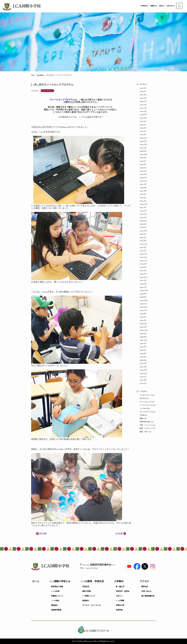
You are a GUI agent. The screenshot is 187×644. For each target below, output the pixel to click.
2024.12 (142, 101)
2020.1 (142, 280)
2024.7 (142, 118)
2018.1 (141, 360)
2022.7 (142, 191)
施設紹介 (55, 605)
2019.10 (142, 290)
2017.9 (142, 373)
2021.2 (141, 247)
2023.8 (142, 151)
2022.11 (142, 178)
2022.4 (142, 201)
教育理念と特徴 (57, 587)
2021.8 (142, 227)
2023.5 (141, 161)
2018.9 (142, 334)
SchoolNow (40, 75)
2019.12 (142, 284)
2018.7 (142, 340)
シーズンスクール (146, 405)
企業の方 (162, 6)
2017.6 (142, 383)
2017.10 (142, 370)
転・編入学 (120, 587)
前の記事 (43, 533)
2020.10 (142, 261)
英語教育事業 (56, 610)
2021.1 (141, 251)
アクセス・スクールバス (92, 605)
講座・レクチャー (146, 428)
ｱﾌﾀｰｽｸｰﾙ (143, 398)
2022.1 (141, 211)
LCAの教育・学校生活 (92, 581)
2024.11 (142, 105)
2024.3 (141, 128)
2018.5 (142, 347)
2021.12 (142, 214)
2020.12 (142, 254)
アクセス (144, 581)
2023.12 (142, 138)
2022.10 (142, 181)
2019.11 (142, 287)
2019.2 (142, 317)
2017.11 (142, 367)
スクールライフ (145, 412)
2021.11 (142, 217)
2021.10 (142, 221)
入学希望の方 (144, 6)
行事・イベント (145, 425)
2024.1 (141, 134)
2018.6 (142, 344)
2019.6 (142, 304)
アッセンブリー (145, 395)
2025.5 (142, 88)
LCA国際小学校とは (60, 581)
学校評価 (119, 610)
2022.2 (142, 207)
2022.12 (142, 174)
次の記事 (119, 533)
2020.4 (142, 274)
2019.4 (142, 310)
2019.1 (141, 320)
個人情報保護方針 (148, 596)
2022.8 (142, 188)
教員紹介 (86, 601)
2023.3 (141, 168)
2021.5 (141, 237)
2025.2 (142, 95)
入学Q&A (119, 596)
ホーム (36, 581)
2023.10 (142, 144)
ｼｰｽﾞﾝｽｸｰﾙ (143, 408)
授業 (141, 418)
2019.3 (141, 314)
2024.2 (142, 131)
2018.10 (142, 330)
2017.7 (141, 380)
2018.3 (141, 353)
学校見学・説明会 (123, 591)
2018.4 (142, 350)
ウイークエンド (47, 91)
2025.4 (142, 91)
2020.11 (142, 257)
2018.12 (142, 324)
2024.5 (142, 121)
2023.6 (142, 158)
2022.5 (142, 198)
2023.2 (141, 171)
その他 (142, 415)
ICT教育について (89, 596)
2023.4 (141, 164)
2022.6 (142, 194)
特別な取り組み (145, 422)
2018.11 (142, 327)
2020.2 (142, 277)
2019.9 (142, 294)
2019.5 (142, 307)
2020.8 (142, 267)
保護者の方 (153, 6)
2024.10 (142, 108)
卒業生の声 (120, 605)
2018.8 (142, 337)
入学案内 (119, 581)
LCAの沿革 (55, 591)
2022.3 (141, 204)
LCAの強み (55, 601)
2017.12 (142, 363)
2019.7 (142, 300)
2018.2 (142, 357)
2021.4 (141, 241)
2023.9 (142, 148)
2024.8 (142, 115)
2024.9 (142, 111)
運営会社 (145, 587)
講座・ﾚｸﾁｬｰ (144, 432)
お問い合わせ (170, 6)
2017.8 (142, 377)
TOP (33, 75)
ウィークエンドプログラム (62, 100)
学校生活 (86, 587)
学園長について (57, 596)
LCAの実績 (120, 601)
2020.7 (142, 271)
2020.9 (142, 264)
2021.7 (141, 231)
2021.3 (141, 244)
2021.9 (142, 224)
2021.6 (142, 234)
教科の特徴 (87, 591)
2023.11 (142, 141)
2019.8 (142, 297)
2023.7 (141, 154)
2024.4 (142, 125)
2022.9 (142, 184)
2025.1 (141, 98)
